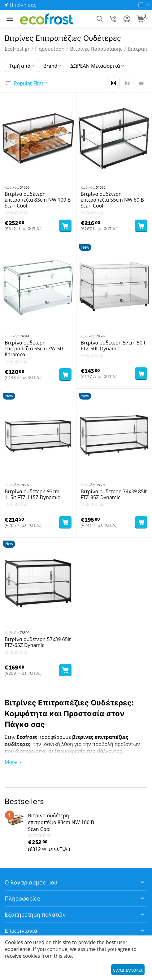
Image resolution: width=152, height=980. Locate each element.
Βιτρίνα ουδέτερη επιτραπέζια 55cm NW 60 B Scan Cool (112, 200)
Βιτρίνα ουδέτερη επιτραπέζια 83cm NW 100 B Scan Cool (38, 200)
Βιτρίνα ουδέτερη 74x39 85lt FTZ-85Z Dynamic (114, 494)
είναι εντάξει (128, 970)
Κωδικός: (12, 187)
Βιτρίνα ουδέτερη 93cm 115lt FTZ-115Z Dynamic (32, 494)
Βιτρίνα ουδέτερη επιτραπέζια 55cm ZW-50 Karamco (34, 349)
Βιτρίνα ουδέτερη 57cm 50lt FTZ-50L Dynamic (113, 346)
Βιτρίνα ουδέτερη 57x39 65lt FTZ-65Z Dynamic (38, 642)
